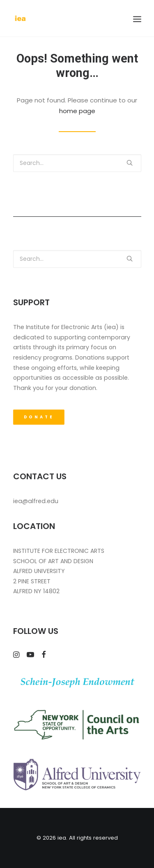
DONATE (39, 417)
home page (77, 111)
